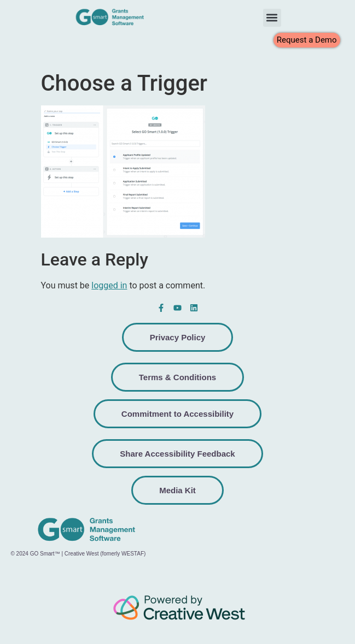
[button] (272, 18)
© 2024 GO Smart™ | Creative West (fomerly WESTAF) (78, 554)
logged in (109, 285)
